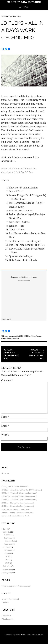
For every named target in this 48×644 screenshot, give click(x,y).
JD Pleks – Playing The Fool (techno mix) (18, 503)
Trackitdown (6, 616)
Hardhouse (8, 538)
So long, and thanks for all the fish (15, 487)
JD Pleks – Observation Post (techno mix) (18, 506)
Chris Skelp (16, 17)
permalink (16, 338)
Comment (7, 380)
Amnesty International (10, 599)
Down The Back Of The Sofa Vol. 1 (15, 516)
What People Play (8, 619)
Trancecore (8, 544)
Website (5, 435)
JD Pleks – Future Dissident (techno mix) (17, 513)
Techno (39, 336)
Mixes (33, 336)
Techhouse (8, 550)
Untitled (40, 635)
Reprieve (5, 602)
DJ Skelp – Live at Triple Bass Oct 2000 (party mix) (22, 490)
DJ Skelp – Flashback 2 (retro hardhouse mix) (19, 496)
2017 (7, 560)
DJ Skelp (6, 532)
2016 (21, 336)
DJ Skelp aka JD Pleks (24, 2)
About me (5, 473)
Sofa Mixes (7, 566)
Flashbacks (10, 541)
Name (5, 417)
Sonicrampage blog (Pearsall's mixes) (16, 586)
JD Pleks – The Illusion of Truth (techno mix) (36, 354)
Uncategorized (7, 573)
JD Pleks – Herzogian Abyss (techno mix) (11, 354)
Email (5, 426)
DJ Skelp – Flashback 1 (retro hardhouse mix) (19, 500)
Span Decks (7, 569)
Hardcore (8, 535)
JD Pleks (27, 336)
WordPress (20, 635)
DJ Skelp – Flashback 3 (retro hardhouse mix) (19, 493)
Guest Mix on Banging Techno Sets (15, 509)
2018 (7, 563)
